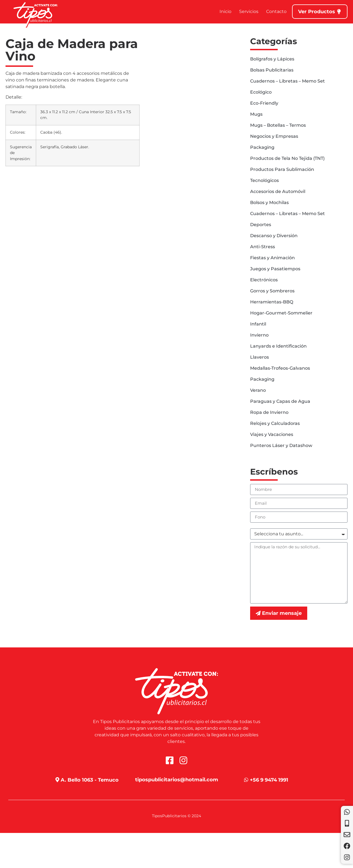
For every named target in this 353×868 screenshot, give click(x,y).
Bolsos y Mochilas (269, 203)
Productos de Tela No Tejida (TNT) (287, 158)
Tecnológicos (264, 180)
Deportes (261, 225)
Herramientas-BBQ (272, 302)
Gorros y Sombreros (272, 291)
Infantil (258, 324)
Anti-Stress (263, 247)
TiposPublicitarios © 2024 (176, 816)
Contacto (276, 11)
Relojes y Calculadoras (275, 423)
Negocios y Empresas (274, 136)
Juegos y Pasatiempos (275, 269)
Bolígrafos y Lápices (272, 59)
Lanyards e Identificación (278, 346)
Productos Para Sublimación (282, 169)
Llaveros (260, 357)
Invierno (259, 335)
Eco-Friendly (264, 103)
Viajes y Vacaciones (272, 434)
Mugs (256, 114)
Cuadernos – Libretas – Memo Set (288, 81)
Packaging (262, 147)
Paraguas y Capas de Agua (280, 401)
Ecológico (261, 92)
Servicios (249, 11)
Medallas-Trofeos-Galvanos (280, 368)
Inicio (225, 11)
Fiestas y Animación (272, 258)
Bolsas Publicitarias (272, 70)
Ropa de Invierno (269, 412)
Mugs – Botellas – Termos (278, 125)
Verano (258, 390)
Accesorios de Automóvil (278, 191)
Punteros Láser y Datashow (281, 445)
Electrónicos (264, 280)
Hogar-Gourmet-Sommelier (281, 313)
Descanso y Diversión (274, 236)
